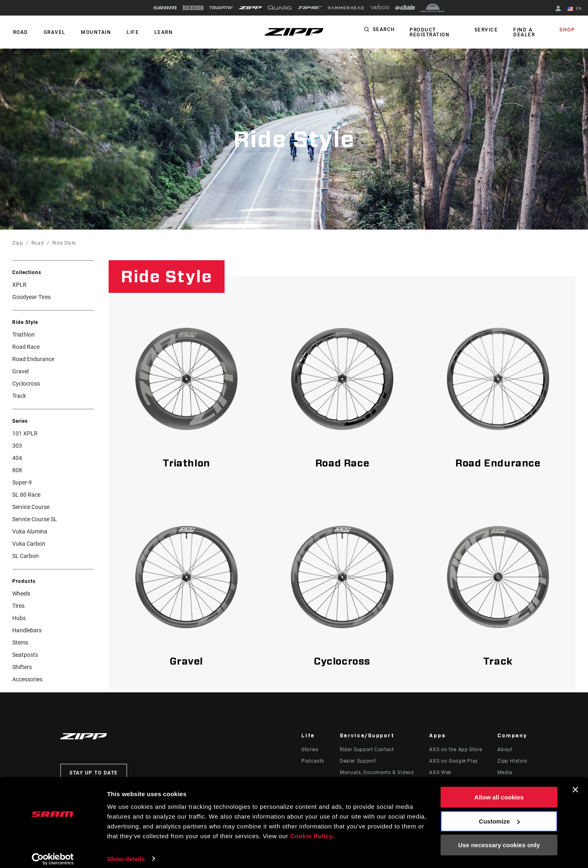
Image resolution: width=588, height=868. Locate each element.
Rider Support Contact (367, 750)
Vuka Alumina (30, 531)
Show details (126, 852)
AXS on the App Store (455, 750)
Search (384, 30)
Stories (310, 750)
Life (127, 32)
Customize (499, 814)
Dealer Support (358, 761)
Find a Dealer (524, 32)
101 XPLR (25, 433)
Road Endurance (33, 359)
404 (17, 458)
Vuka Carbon (29, 544)
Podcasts (313, 761)
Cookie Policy (311, 829)
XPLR (19, 285)
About (505, 750)
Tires (18, 606)
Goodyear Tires (31, 297)
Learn (157, 32)
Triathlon (23, 335)
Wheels (21, 594)
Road (38, 243)
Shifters (22, 667)
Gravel (20, 371)
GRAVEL (52, 32)
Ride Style (64, 243)
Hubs (19, 618)
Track (19, 396)
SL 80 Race (26, 495)
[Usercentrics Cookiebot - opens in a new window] (53, 852)
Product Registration (429, 32)
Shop (568, 30)
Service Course (31, 507)
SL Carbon (26, 556)
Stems (20, 643)
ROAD (20, 32)
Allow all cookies (499, 791)
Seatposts (25, 655)
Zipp (18, 243)
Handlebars (27, 630)
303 (17, 446)
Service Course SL (35, 519)
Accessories (27, 679)
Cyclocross (26, 384)
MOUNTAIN (92, 32)
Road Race (26, 347)
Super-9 (22, 482)
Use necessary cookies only (499, 838)
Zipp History (512, 761)
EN (575, 9)
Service (488, 30)
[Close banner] (575, 783)
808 (17, 470)
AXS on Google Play (454, 761)
